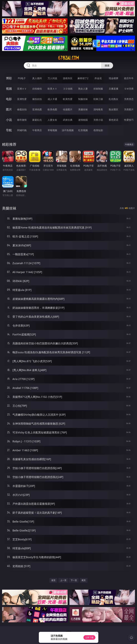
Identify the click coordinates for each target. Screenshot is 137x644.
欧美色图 (52, 109)
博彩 (9, 78)
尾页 (84, 580)
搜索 (107, 65)
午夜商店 (37, 130)
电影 (9, 99)
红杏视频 (83, 130)
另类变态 (129, 99)
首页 (53, 580)
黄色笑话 (113, 120)
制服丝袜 (83, 99)
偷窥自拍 (22, 109)
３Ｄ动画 (68, 89)
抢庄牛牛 (129, 78)
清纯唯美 (98, 109)
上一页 (63, 580)
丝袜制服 (98, 89)
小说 (9, 120)
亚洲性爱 (22, 99)
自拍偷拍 (37, 89)
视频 (9, 89)
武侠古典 (68, 120)
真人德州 (37, 78)
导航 (9, 130)
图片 (9, 109)
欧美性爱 (68, 99)
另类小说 (98, 120)
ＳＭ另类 (129, 89)
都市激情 (22, 120)
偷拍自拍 (37, 99)
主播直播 (113, 89)
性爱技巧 (129, 120)
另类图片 (129, 109)
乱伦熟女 (113, 99)
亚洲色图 (37, 109)
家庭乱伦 (37, 120)
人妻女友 (52, 120)
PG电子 (22, 78)
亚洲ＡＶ (22, 89)
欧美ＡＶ (52, 89)
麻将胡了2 (83, 78)
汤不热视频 (68, 130)
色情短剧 (98, 130)
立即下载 (89, 637)
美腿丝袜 (83, 109)
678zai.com (68, 58)
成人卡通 (52, 99)
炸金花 (98, 78)
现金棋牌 (113, 78)
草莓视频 (52, 130)
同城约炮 (22, 130)
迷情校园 (83, 120)
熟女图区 (113, 109)
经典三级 (98, 99)
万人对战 (52, 78)
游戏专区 (68, 78)
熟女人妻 (83, 89)
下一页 (74, 580)
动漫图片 (68, 109)
